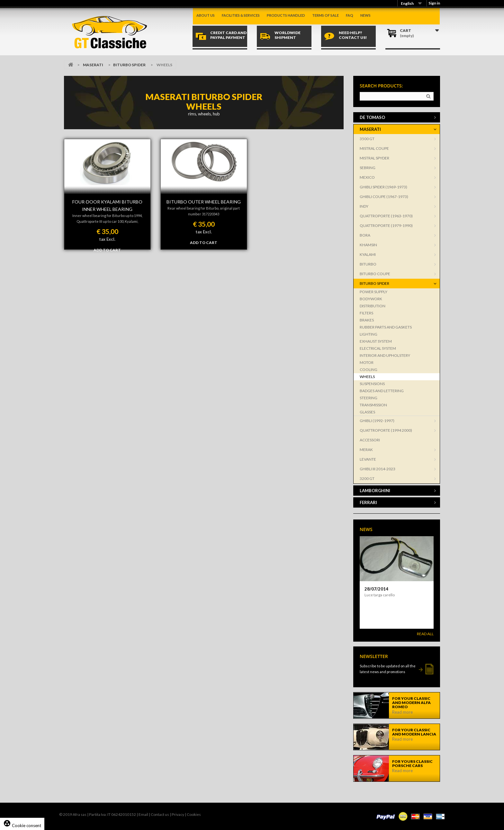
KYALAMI (368, 254)
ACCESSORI (370, 440)
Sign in (434, 3)
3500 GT (367, 139)
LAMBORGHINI (375, 491)
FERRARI (368, 502)
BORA (365, 235)
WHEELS (367, 377)
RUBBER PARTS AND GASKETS (386, 327)
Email (143, 814)
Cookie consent (22, 825)
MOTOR (367, 362)
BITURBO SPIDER (129, 65)
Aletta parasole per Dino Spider (391, 595)
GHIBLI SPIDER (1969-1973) (383, 187)
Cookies (194, 814)
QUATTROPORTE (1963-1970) (386, 216)
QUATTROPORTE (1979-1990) (386, 226)
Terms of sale (325, 15)
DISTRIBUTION (373, 306)
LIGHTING (369, 334)
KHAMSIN (368, 245)
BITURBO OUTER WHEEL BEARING (204, 202)
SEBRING (368, 168)
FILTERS (366, 313)
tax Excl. (107, 239)
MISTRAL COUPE (374, 148)
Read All (425, 634)
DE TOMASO (372, 117)
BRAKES (367, 320)
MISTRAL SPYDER (374, 158)
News (365, 15)
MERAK (366, 450)
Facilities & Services (241, 15)
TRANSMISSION (373, 405)
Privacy (178, 814)
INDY (364, 206)
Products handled (286, 15)
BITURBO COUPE (375, 274)
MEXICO (367, 177)
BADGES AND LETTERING (382, 391)
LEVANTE (368, 459)
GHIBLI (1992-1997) (377, 421)
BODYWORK (371, 299)
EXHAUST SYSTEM (376, 341)
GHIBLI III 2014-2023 (378, 469)
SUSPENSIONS (372, 384)
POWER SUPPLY (373, 292)
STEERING (369, 398)
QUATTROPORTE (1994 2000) (386, 430)
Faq (350, 15)
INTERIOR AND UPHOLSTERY (385, 355)
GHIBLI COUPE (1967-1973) (384, 197)
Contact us (160, 814)
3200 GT (367, 478)
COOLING (369, 370)
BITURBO (368, 264)
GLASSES (367, 412)
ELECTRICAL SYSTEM (378, 348)
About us (206, 15)
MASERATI (93, 65)
